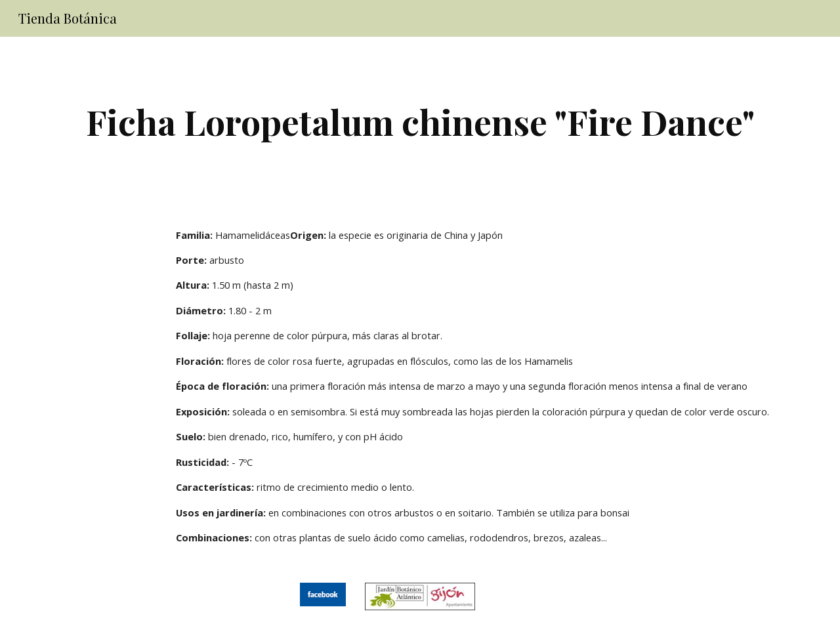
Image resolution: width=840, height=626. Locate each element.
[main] (420, 122)
